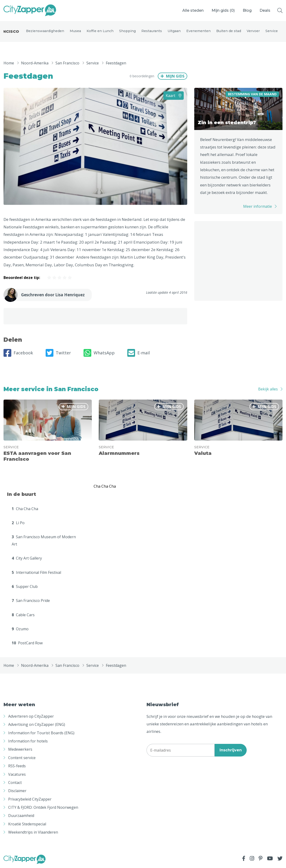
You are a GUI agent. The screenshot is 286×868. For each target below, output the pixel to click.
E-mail (139, 353)
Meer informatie (258, 207)
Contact (15, 783)
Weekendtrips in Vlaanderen (33, 832)
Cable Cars (23, 615)
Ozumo (20, 629)
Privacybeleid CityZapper (30, 799)
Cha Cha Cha (25, 509)
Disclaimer (17, 791)
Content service (22, 758)
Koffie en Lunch (100, 31)
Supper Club (25, 586)
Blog (247, 10)
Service (272, 31)
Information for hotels (28, 741)
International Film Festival (36, 572)
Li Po (18, 523)
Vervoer (253, 31)
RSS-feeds (17, 766)
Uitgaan (174, 31)
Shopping (127, 31)
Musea (75, 31)
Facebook (18, 353)
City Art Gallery (27, 558)
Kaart (174, 96)
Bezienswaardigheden (45, 31)
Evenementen (198, 31)
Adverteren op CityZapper (31, 716)
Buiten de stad (229, 31)
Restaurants (152, 31)
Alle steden (193, 10)
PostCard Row (27, 643)
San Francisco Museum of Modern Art (44, 541)
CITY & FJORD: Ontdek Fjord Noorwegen (43, 808)
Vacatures (17, 774)
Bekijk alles (268, 389)
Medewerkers (20, 749)
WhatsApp (99, 353)
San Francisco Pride (31, 601)
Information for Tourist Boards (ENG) (41, 733)
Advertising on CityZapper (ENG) (37, 725)
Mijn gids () (223, 10)
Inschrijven (231, 750)
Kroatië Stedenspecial (27, 824)
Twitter (58, 353)
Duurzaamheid (21, 816)
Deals (265, 10)
